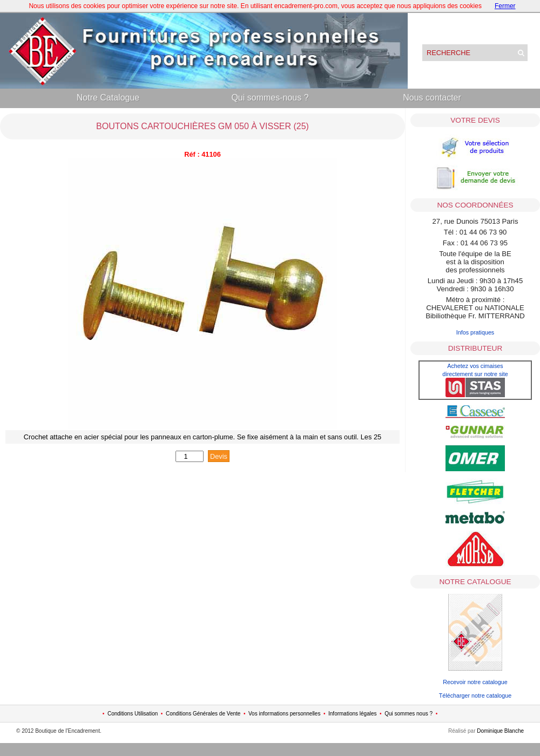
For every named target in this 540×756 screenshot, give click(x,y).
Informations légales (353, 714)
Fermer (505, 6)
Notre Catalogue (108, 98)
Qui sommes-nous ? (270, 98)
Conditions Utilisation (133, 714)
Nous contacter (432, 98)
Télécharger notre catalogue (475, 695)
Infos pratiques (475, 332)
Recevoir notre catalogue (475, 682)
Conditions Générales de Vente (203, 714)
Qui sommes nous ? (409, 714)
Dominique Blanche (500, 731)
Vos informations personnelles (284, 714)
